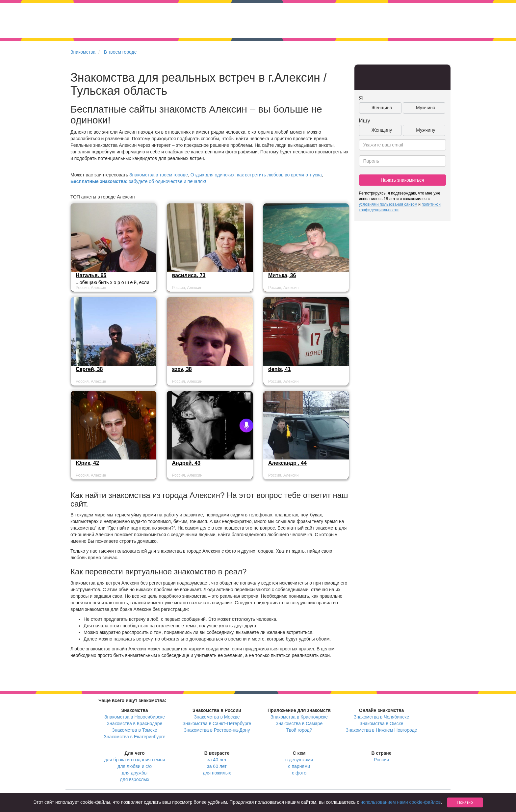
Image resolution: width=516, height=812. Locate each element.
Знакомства (83, 52)
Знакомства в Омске (382, 723)
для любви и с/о (135, 766)
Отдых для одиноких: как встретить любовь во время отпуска (256, 175)
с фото (299, 773)
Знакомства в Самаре (299, 723)
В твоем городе (120, 52)
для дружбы (135, 773)
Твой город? (299, 730)
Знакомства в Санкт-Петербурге (217, 723)
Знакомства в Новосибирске (135, 717)
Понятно (465, 802)
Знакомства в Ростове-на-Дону (217, 730)
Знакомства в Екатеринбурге (135, 737)
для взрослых (134, 779)
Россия (381, 760)
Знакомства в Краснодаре (135, 723)
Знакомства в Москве (217, 717)
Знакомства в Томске (134, 730)
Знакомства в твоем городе (159, 175)
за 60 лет (217, 766)
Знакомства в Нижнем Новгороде (382, 730)
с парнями (299, 766)
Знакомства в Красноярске (299, 717)
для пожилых (217, 773)
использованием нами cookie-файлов (400, 802)
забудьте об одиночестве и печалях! (138, 181)
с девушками (299, 760)
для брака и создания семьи (135, 760)
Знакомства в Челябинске (381, 717)
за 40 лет (217, 760)
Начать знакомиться (402, 180)
